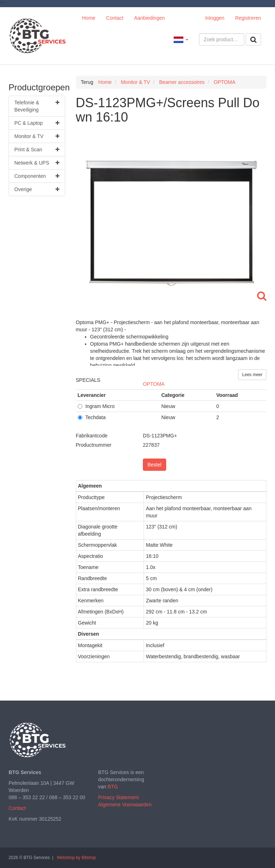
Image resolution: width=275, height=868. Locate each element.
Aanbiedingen (150, 18)
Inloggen (215, 18)
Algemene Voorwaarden (125, 805)
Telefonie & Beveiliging (37, 106)
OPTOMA (154, 384)
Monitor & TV (37, 136)
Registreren (248, 18)
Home (89, 18)
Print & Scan (37, 150)
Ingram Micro (96, 406)
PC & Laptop (37, 123)
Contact (115, 18)
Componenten (37, 176)
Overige (37, 189)
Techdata (92, 417)
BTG (113, 787)
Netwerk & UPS (37, 163)
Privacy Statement (119, 797)
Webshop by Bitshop (76, 858)
